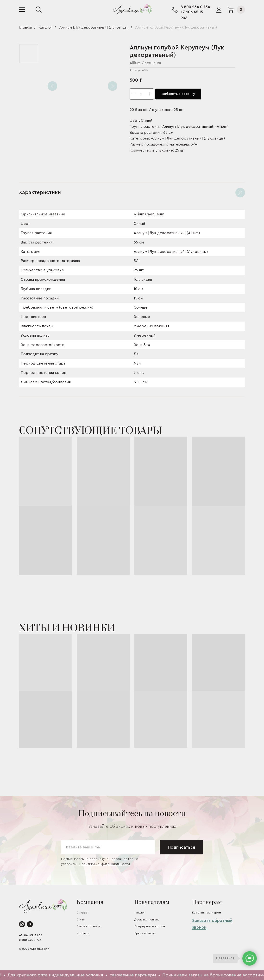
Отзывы (82, 913)
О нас (81, 919)
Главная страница (89, 926)
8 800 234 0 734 (195, 7)
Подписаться (181, 847)
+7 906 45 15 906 (31, 935)
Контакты (83, 933)
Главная (25, 27)
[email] (108, 847)
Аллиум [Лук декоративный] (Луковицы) (94, 27)
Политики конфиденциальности (105, 864)
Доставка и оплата (147, 919)
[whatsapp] (22, 924)
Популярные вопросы (150, 926)
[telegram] (30, 924)
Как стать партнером (207, 913)
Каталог (45, 27)
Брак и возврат (145, 933)
